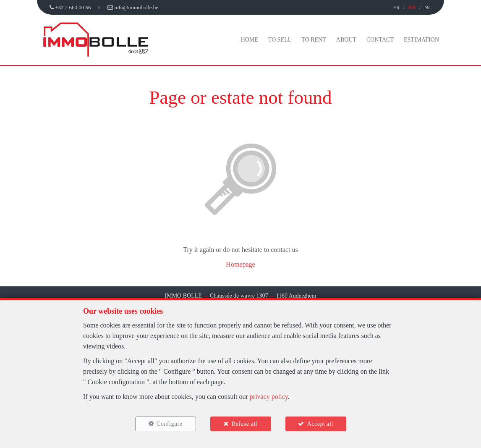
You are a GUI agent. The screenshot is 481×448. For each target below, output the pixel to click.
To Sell (280, 40)
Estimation (421, 40)
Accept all (320, 424)
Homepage (240, 264)
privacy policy (269, 397)
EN (412, 7)
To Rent (314, 40)
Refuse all (244, 424)
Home (250, 40)
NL (428, 7)
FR (396, 7)
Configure (169, 424)
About (346, 40)
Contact (380, 40)
